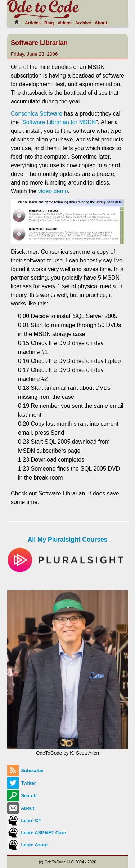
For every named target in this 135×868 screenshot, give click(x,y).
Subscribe (25, 771)
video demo (53, 191)
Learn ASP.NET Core (37, 833)
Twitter (22, 783)
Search (22, 796)
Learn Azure (27, 845)
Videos (65, 23)
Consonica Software (37, 114)
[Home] (19, 22)
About (101, 23)
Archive (83, 23)
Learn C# (24, 820)
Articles (33, 23)
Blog (49, 23)
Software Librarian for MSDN (59, 122)
